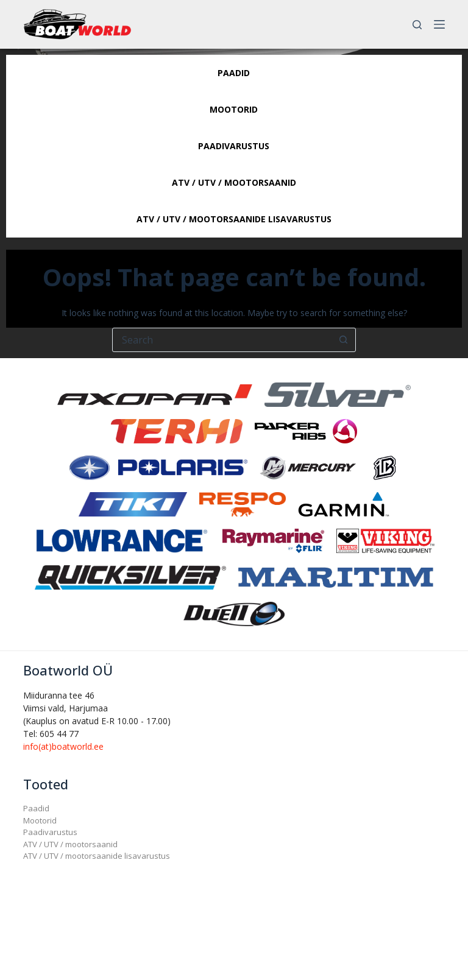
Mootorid (40, 820)
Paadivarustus (50, 832)
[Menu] (439, 24)
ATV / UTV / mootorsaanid (70, 844)
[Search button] (343, 340)
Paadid (36, 808)
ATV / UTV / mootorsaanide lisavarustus (97, 856)
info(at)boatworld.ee (63, 746)
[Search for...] (222, 340)
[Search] (417, 25)
